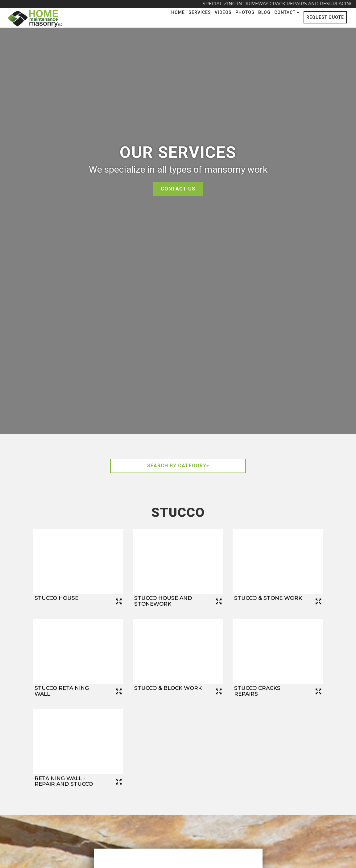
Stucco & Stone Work (268, 598)
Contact (287, 12)
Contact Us (178, 189)
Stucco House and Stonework (163, 601)
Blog (264, 12)
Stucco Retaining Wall (62, 691)
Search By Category (178, 466)
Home (178, 12)
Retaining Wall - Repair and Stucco (64, 781)
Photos (245, 12)
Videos (223, 12)
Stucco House (56, 598)
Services (200, 12)
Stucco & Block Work (168, 688)
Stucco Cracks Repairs (257, 691)
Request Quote (325, 17)
